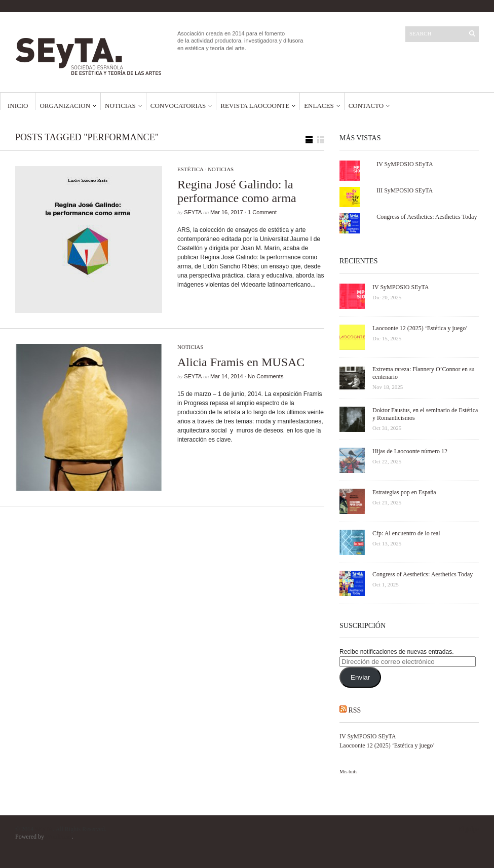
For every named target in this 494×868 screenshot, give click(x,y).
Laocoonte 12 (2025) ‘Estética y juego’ (387, 745)
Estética (190, 169)
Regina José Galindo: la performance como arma (237, 191)
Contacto (366, 106)
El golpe (469, 829)
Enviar (360, 677)
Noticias (120, 106)
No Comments (265, 376)
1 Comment (262, 212)
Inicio (18, 106)
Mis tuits (348, 772)
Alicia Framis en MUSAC (241, 362)
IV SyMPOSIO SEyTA (405, 164)
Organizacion (65, 106)
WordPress (59, 837)
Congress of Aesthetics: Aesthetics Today (427, 217)
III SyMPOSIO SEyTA (405, 190)
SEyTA (193, 212)
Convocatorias (178, 106)
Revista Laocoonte (255, 106)
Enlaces (319, 106)
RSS (355, 710)
